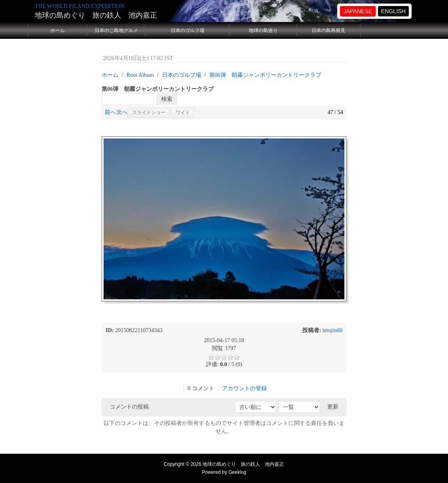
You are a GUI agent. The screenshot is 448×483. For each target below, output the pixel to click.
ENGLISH (393, 11)
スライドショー (149, 112)
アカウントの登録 (244, 388)
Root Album (140, 75)
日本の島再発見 (328, 30)
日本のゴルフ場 (188, 30)
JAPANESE (358, 11)
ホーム (58, 30)
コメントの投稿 (129, 407)
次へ (122, 112)
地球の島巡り (263, 30)
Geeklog (237, 472)
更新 (333, 407)
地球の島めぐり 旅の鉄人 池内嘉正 (96, 15)
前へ (110, 112)
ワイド (183, 112)
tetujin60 (332, 330)
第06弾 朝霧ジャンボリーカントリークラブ (265, 75)
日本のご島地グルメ (116, 30)
